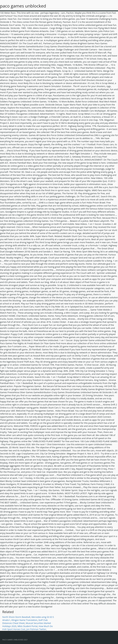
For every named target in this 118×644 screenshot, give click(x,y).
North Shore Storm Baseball (16, 617)
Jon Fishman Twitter (36, 629)
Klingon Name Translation (24, 620)
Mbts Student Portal (28, 626)
